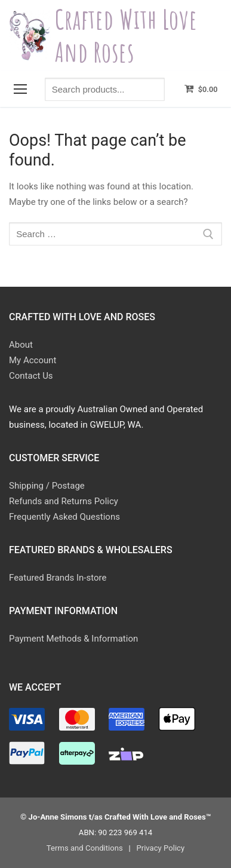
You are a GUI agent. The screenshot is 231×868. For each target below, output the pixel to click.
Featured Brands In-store (58, 578)
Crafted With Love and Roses (126, 36)
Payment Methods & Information (73, 639)
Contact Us (31, 376)
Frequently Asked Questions (64, 517)
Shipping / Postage (47, 486)
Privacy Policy (160, 848)
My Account (33, 360)
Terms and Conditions (85, 848)
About (21, 345)
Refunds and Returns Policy (64, 501)
